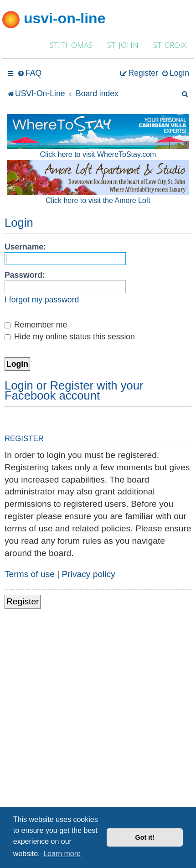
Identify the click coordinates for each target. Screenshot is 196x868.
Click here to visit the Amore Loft (98, 200)
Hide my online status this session (70, 337)
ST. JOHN (123, 45)
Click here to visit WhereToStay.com (98, 154)
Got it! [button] (145, 837)
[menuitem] (29, 73)
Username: (25, 247)
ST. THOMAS (71, 45)
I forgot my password (42, 300)
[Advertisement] (98, 722)
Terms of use (30, 574)
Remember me (36, 325)
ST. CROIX (170, 45)
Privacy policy (89, 574)
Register (23, 601)
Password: (25, 275)
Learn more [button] (62, 854)
